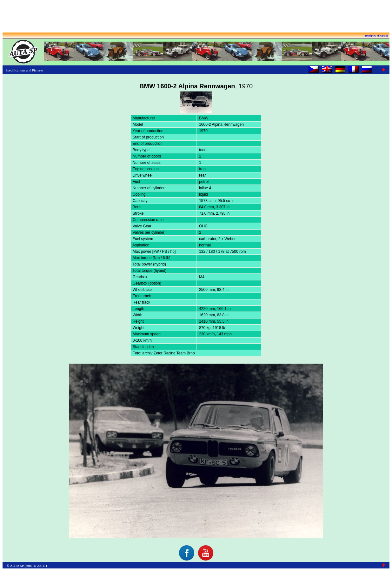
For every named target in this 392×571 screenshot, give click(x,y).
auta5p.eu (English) (376, 36)
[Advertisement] (196, 17)
